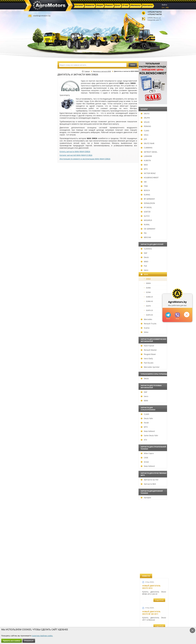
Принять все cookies (12, 641)
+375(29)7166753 (155, 12)
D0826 (37, 279)
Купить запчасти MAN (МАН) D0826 (75, 152)
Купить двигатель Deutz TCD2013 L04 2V (152, 343)
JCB (33, 139)
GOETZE (35, 212)
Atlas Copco (36, 453)
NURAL (34, 224)
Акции (91, 614)
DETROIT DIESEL (38, 152)
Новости (70, 614)
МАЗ (33, 165)
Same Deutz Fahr (39, 435)
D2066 (37, 288)
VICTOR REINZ (37, 173)
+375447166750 (168, 315)
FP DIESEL (36, 207)
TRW (33, 186)
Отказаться (29, 641)
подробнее (159, 88)
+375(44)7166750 (155, 14)
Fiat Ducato (36, 363)
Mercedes (36, 319)
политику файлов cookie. (42, 636)
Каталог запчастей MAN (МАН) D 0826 (76, 155)
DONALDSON (37, 203)
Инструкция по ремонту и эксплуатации (85, 159)
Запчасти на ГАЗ (39, 480)
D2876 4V (38, 315)
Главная (87, 71)
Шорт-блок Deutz (151, 193)
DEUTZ (34, 113)
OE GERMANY (37, 229)
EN (163, 7)
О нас (69, 620)
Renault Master (38, 350)
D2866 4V (38, 301)
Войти (164, 5)
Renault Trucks (38, 324)
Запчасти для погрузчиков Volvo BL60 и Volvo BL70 (152, 372)
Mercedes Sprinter (39, 367)
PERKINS (35, 126)
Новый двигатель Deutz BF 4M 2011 (151, 100)
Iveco (34, 270)
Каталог (92, 611)
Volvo (34, 332)
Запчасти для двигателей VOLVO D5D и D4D (154, 160)
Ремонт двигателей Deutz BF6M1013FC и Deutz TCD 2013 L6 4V (152, 232)
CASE (34, 458)
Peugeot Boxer (38, 354)
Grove (34, 462)
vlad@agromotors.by (42, 16)
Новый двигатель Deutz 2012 (151, 74)
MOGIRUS (36, 220)
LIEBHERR (36, 156)
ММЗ (34, 262)
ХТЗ (33, 440)
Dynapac (35, 498)
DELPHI (34, 118)
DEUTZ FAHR (37, 143)
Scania (34, 328)
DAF (33, 253)
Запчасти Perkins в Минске (152, 307)
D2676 (37, 306)
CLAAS (34, 131)
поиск (133, 65)
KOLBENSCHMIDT (39, 178)
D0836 (37, 283)
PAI (33, 233)
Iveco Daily (36, 358)
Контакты (70, 623)
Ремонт (69, 617)
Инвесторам (94, 623)
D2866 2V (38, 297)
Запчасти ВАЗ (37, 484)
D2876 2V (38, 310)
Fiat (33, 266)
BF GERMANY (37, 199)
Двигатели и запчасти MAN (102, 71)
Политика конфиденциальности (73, 627)
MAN (34, 274)
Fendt (34, 423)
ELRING (35, 195)
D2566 (37, 292)
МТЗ (33, 169)
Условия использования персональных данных (97, 627)
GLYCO (34, 216)
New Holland (37, 431)
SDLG (34, 135)
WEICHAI (35, 237)
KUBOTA (35, 160)
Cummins (36, 249)
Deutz (34, 257)
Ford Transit (37, 346)
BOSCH (34, 190)
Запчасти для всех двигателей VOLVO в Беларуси (152, 267)
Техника (92, 617)
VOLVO (34, 122)
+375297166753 (177, 315)
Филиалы (93, 620)
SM (33, 182)
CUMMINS (36, 148)
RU (167, 7)
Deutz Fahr (36, 418)
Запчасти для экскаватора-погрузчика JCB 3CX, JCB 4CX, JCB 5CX (154, 128)
